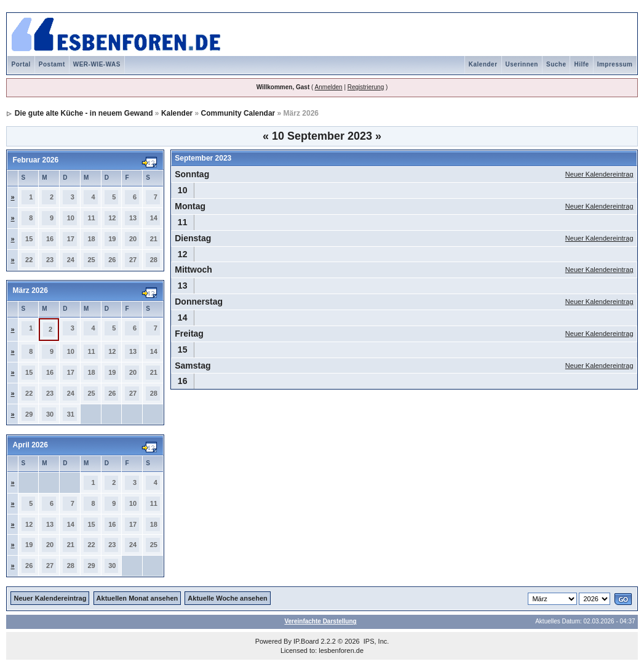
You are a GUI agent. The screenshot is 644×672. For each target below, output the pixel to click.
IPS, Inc (376, 641)
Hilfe (581, 64)
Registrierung (366, 87)
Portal (21, 64)
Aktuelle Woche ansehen (227, 598)
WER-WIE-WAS (97, 64)
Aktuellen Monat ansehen (137, 598)
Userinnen (522, 64)
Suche (556, 64)
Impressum (615, 64)
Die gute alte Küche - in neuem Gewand (84, 113)
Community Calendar (238, 113)
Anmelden (329, 87)
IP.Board (306, 641)
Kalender (483, 64)
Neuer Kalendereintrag (599, 174)
